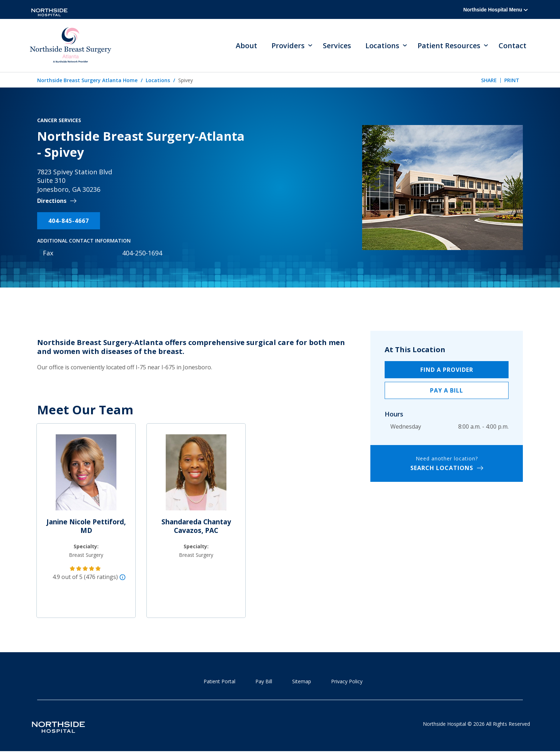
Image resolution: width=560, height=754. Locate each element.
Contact (512, 46)
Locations (158, 81)
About (246, 46)
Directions (52, 202)
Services (337, 46)
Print (512, 81)
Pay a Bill (447, 391)
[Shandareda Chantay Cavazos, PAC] (196, 476)
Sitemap (302, 682)
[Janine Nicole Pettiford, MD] (86, 476)
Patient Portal (219, 682)
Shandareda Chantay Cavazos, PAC (196, 527)
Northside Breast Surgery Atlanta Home (87, 81)
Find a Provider (447, 370)
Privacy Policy (347, 682)
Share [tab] (489, 81)
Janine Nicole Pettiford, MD (86, 527)
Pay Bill (264, 682)
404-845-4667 (69, 221)
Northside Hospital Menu (496, 10)
